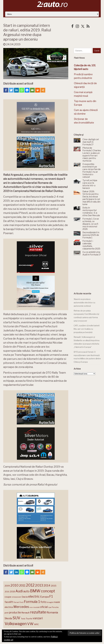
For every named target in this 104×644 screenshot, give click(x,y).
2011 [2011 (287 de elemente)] (22, 585)
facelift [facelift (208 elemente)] (9, 602)
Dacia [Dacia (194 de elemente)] (25, 597)
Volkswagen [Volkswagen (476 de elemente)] (16, 624)
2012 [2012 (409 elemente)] (30, 585)
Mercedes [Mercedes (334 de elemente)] (21, 607)
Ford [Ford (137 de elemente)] (21, 602)
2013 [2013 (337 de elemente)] (39, 585)
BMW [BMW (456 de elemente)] (35, 591)
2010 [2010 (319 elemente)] (14, 585)
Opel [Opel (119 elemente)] (50, 607)
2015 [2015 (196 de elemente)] (54, 586)
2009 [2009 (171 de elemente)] (7, 586)
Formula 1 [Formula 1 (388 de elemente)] (32, 602)
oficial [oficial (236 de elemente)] (44, 607)
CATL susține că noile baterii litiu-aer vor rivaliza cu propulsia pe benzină (87, 329)
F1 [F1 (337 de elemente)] (51, 596)
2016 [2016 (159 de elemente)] (7, 592)
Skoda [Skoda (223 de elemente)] (8, 618)
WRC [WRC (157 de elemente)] (36, 624)
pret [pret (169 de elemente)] (7, 613)
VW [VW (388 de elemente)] (30, 624)
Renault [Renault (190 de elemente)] (26, 613)
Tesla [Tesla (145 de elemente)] (23, 619)
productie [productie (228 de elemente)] (15, 612)
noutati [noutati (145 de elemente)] (36, 607)
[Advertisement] (89, 274)
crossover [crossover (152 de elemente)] (16, 597)
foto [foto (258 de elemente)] (43, 602)
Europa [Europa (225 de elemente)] (44, 597)
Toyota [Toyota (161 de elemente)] (29, 619)
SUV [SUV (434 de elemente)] (16, 618)
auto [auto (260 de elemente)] (26, 591)
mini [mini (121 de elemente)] (31, 607)
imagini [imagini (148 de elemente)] (50, 602)
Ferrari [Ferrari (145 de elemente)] (16, 602)
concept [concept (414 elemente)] (48, 591)
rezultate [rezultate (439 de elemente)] (38, 612)
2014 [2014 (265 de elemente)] (47, 585)
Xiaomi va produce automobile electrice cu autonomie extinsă (84, 303)
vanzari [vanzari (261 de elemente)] (38, 618)
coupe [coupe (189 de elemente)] (8, 597)
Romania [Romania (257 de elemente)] (52, 612)
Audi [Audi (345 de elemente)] (19, 591)
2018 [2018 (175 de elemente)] (12, 592)
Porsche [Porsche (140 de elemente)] (55, 607)
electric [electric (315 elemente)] (34, 596)
